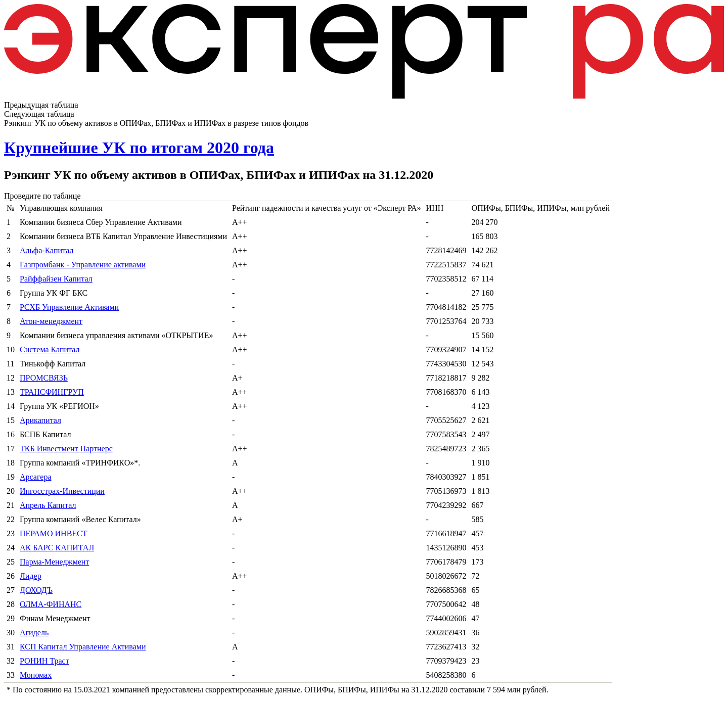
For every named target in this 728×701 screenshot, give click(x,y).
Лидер (31, 576)
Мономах (36, 675)
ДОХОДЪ (36, 590)
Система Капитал (50, 349)
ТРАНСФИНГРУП (52, 392)
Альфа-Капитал (47, 250)
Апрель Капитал (48, 505)
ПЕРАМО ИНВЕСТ (54, 533)
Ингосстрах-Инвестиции (62, 491)
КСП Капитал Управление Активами (83, 647)
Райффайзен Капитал (56, 279)
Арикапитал (40, 420)
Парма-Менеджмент (54, 562)
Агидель (34, 633)
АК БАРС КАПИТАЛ (57, 548)
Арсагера (36, 477)
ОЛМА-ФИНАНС (51, 604)
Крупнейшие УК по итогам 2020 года (139, 148)
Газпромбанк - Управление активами (83, 265)
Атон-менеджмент (51, 321)
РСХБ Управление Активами (69, 307)
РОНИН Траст (44, 661)
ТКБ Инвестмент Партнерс (66, 449)
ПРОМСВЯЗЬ (44, 378)
